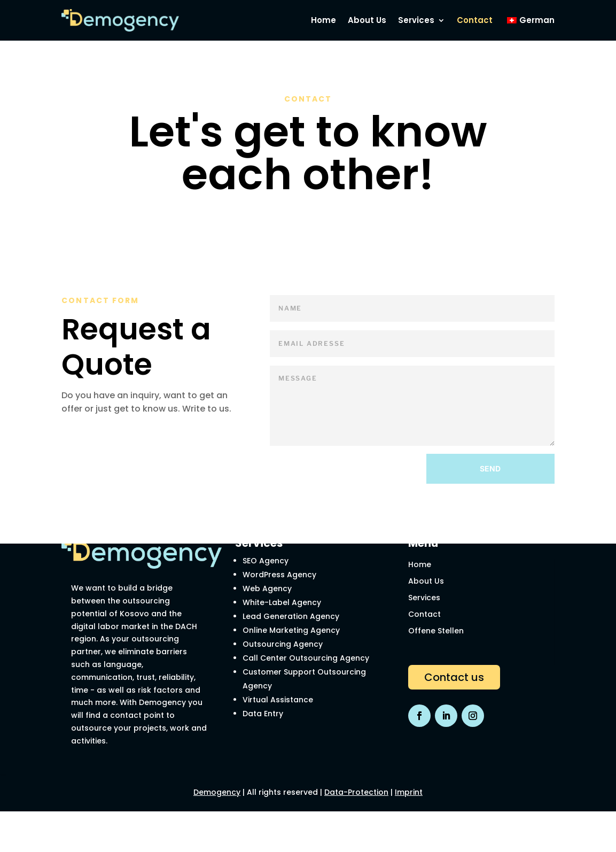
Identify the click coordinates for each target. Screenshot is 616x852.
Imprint (409, 792)
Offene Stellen (436, 631)
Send (490, 468)
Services (424, 598)
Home (420, 564)
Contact (424, 614)
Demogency (217, 792)
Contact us (454, 677)
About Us (426, 581)
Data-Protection (356, 792)
